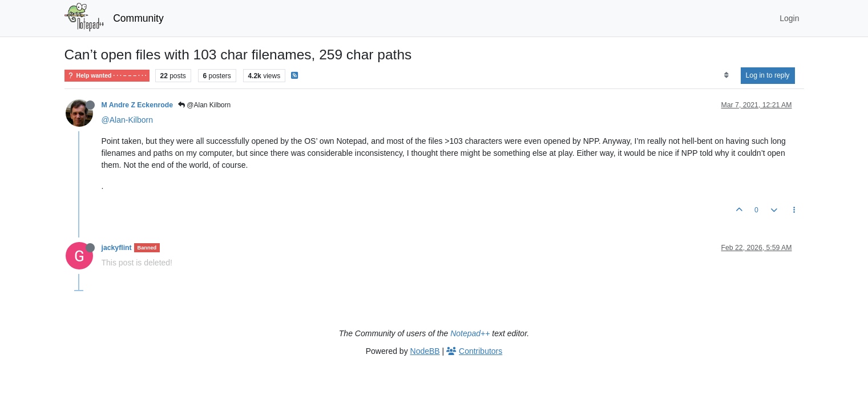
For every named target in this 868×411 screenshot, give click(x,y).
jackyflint (117, 248)
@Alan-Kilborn (127, 120)
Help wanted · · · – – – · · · (107, 76)
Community (138, 18)
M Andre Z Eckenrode (137, 105)
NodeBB (425, 351)
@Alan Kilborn (204, 105)
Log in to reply (768, 75)
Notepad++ (470, 333)
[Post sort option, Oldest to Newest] (726, 75)
